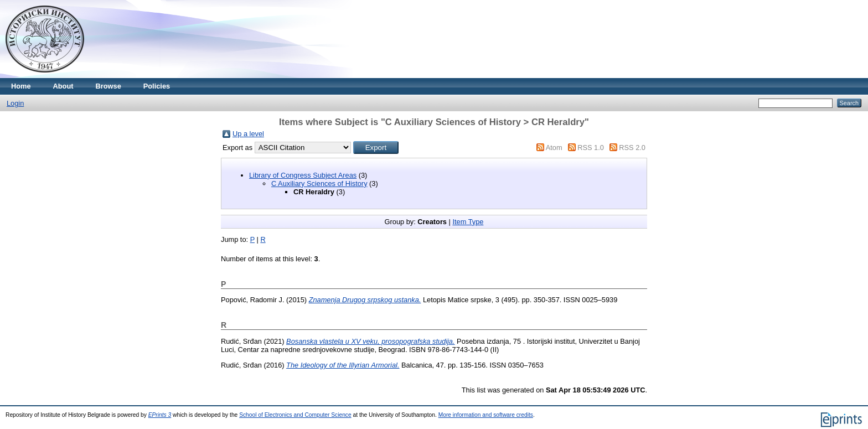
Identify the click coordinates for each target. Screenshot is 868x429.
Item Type (468, 222)
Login (15, 103)
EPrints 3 (160, 415)
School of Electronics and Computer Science (295, 415)
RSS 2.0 (632, 148)
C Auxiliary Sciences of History (319, 184)
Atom (554, 148)
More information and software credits (486, 415)
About (63, 86)
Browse (108, 86)
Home (21, 86)
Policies (157, 86)
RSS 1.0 (591, 148)
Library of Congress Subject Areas (303, 175)
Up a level (248, 134)
